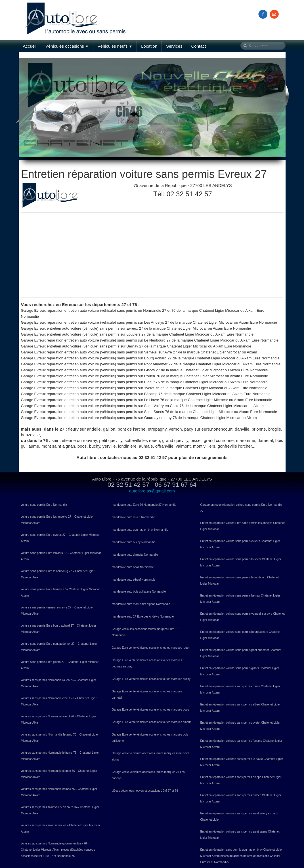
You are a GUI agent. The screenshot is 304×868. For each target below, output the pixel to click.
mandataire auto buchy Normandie (134, 542)
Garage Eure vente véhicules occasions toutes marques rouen (151, 648)
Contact (199, 46)
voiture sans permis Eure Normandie (44, 505)
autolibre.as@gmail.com (152, 491)
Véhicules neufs (115, 46)
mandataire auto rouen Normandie (133, 517)
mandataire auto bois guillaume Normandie (139, 592)
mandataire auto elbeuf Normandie (134, 580)
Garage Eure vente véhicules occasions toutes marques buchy (151, 679)
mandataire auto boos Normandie (133, 567)
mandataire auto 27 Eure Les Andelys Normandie (143, 617)
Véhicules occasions (67, 46)
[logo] (78, 12)
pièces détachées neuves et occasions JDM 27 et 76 (145, 791)
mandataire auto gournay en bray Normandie (140, 530)
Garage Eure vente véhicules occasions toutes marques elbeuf (151, 722)
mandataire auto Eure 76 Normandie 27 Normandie (144, 505)
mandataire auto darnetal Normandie (135, 555)
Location (149, 46)
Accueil (30, 46)
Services (174, 46)
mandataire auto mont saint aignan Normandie (141, 604)
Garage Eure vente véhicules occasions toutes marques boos (150, 710)
